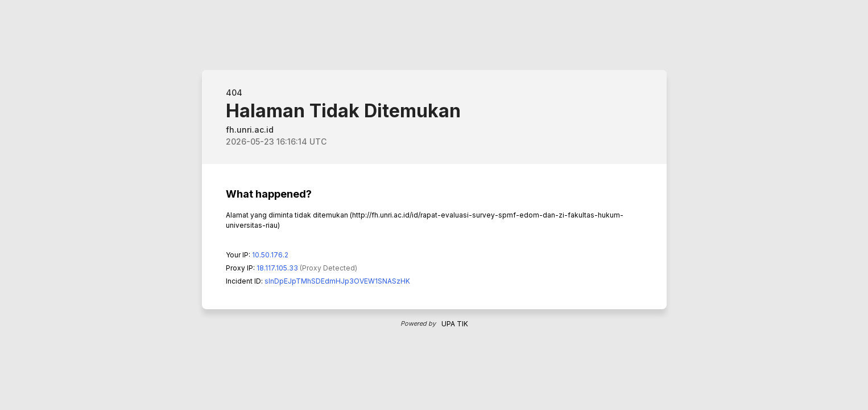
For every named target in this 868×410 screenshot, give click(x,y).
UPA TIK (455, 324)
